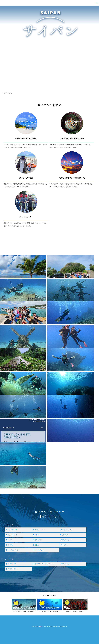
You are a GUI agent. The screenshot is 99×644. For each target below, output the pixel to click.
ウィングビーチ (40, 550)
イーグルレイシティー (15, 550)
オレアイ (11, 545)
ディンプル (39, 540)
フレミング (66, 564)
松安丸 (37, 545)
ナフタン (38, 535)
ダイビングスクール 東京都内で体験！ (49, 612)
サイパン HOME (7, 93)
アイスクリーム (67, 540)
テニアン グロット (14, 569)
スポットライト (40, 530)
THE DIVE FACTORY (49, 596)
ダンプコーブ (12, 564)
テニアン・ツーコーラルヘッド (45, 564)
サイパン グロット (68, 530)
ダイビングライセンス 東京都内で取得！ (24, 612)
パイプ (10, 540)
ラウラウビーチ (13, 535)
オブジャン (66, 535)
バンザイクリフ (13, 530)
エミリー (65, 545)
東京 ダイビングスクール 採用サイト (75, 612)
